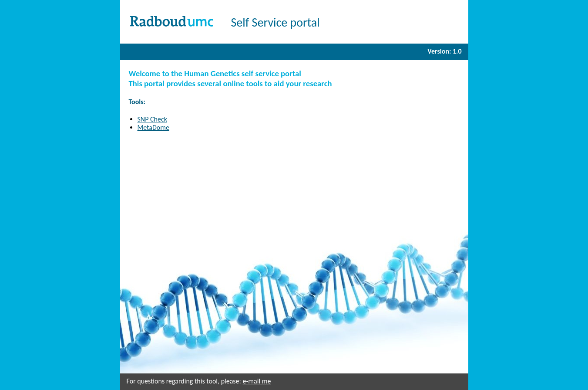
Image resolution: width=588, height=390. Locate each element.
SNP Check (153, 119)
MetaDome (153, 127)
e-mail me (257, 381)
